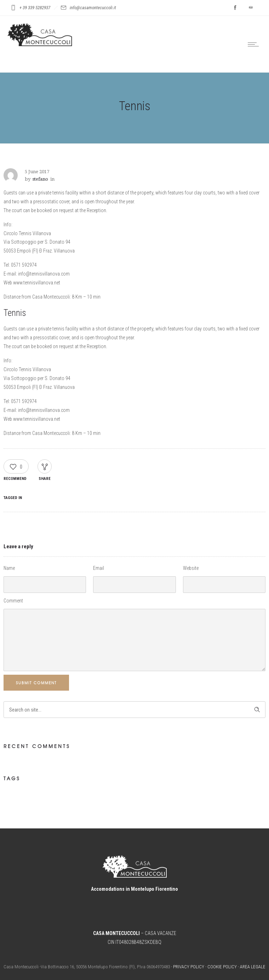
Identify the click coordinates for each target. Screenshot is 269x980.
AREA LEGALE (253, 967)
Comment (13, 601)
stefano (40, 179)
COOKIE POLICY (222, 967)
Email (99, 568)
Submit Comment (36, 683)
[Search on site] (134, 710)
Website (191, 568)
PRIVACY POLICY (189, 967)
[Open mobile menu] (255, 44)
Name (9, 568)
